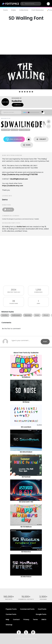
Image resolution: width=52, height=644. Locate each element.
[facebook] (19, 632)
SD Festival (26, 477)
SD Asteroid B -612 (26, 502)
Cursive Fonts (11, 614)
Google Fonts (41, 614)
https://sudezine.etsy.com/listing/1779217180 (20, 174)
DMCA (44, 619)
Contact (18, 105)
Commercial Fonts (27, 609)
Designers (43, 599)
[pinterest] (33, 632)
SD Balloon (26, 377)
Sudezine (17, 101)
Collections (24, 10)
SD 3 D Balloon (26, 527)
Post (45, 342)
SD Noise (26, 402)
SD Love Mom (26, 427)
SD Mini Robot (26, 577)
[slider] (29, 112)
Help (7, 619)
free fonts (9, 599)
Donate (8, 210)
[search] (31, 4)
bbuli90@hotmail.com (19, 179)
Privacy (26, 619)
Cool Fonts (42, 609)
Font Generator (38, 10)
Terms (35, 619)
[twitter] (26, 632)
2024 (14, 290)
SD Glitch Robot (26, 452)
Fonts (5, 10)
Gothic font (21, 227)
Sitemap (9, 625)
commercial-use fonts (26, 599)
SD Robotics (26, 552)
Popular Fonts (11, 609)
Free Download (14, 139)
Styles (13, 10)
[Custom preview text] (11, 112)
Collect (41, 139)
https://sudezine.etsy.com (13, 186)
